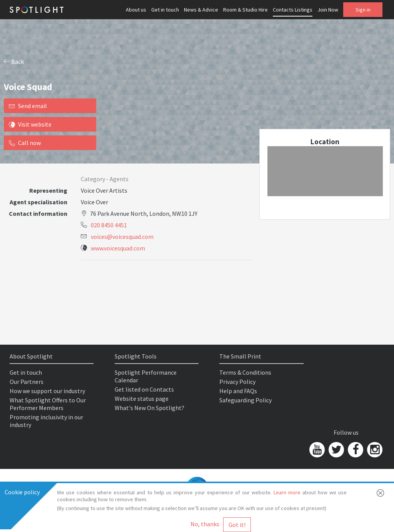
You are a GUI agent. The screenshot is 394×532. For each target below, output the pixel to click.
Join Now (328, 10)
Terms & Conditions (245, 372)
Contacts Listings (293, 10)
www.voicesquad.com (118, 248)
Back (14, 62)
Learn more (287, 492)
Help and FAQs (238, 391)
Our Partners (27, 382)
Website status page (142, 399)
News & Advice (201, 10)
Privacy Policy (237, 382)
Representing (48, 190)
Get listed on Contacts (144, 389)
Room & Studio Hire (245, 10)
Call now (25, 143)
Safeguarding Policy (245, 400)
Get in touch (165, 10)
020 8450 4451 (109, 225)
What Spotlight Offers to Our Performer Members (48, 404)
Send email (28, 106)
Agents (119, 179)
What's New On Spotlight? (149, 408)
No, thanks (205, 524)
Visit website (30, 124)
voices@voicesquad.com (122, 237)
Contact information (38, 213)
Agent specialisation (38, 202)
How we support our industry (47, 391)
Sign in (363, 10)
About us (136, 10)
